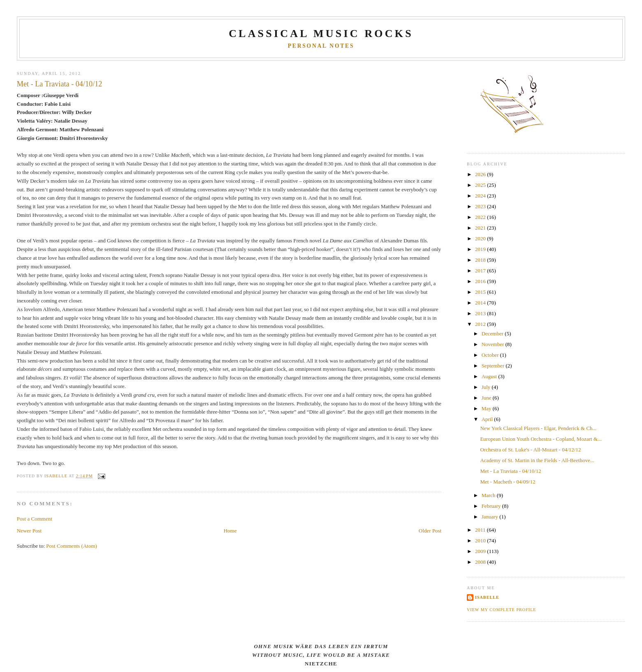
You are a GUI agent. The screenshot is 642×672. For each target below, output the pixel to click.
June (487, 398)
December (493, 334)
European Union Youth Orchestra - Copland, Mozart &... (541, 439)
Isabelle (487, 597)
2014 (481, 303)
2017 (481, 271)
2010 (481, 541)
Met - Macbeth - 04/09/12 (508, 482)
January (491, 517)
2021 (481, 228)
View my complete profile (502, 610)
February (492, 506)
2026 (481, 174)
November (494, 344)
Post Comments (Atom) (72, 546)
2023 (481, 206)
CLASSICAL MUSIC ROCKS (321, 34)
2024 (481, 196)
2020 (481, 238)
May (487, 408)
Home (230, 531)
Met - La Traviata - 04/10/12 (510, 471)
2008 (481, 562)
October (491, 355)
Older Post (430, 531)
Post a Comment (35, 519)
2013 (481, 313)
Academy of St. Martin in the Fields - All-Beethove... (537, 460)
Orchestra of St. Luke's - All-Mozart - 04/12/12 (530, 450)
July (487, 387)
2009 (481, 551)
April (488, 419)
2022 (481, 217)
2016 (481, 281)
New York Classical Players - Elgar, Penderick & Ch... (538, 428)
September (494, 366)
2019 (481, 249)
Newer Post (29, 531)
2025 (481, 185)
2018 (481, 260)
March (489, 495)
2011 (481, 530)
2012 (481, 324)
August (490, 376)
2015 (481, 292)
